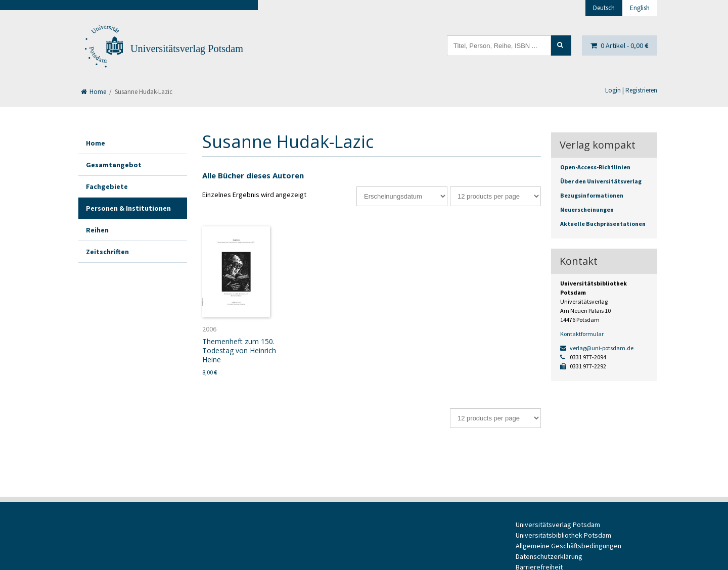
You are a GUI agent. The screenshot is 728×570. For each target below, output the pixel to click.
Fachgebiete (107, 186)
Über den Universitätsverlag (601, 181)
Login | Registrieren (631, 90)
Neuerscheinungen (587, 209)
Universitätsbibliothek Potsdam (563, 535)
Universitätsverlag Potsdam (187, 49)
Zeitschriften (107, 252)
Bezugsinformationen (592, 195)
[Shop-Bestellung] (402, 196)
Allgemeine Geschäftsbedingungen (568, 546)
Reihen (97, 230)
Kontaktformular (582, 334)
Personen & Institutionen (128, 208)
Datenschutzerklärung (549, 556)
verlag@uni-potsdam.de (597, 348)
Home (94, 92)
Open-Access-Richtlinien (595, 167)
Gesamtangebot (114, 165)
